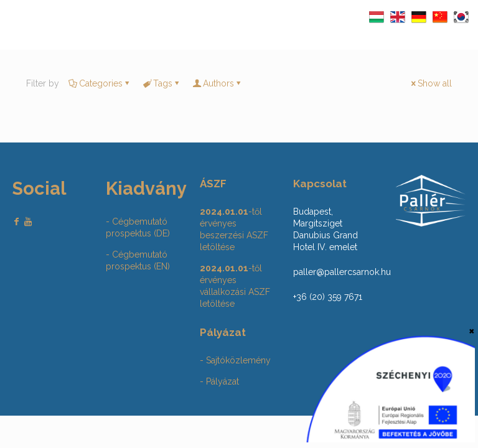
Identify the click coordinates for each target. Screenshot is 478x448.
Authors (218, 83)
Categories (100, 83)
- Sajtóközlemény (235, 360)
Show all (430, 83)
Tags (162, 83)
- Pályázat (219, 381)
